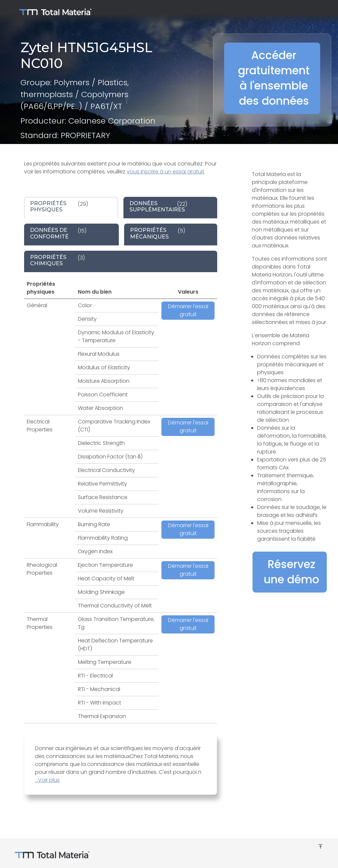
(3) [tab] (57, 260)
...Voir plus (47, 780)
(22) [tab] (158, 206)
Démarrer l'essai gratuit (188, 310)
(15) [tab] (58, 233)
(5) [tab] (158, 233)
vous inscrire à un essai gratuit (166, 172)
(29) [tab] (59, 206)
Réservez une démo (291, 572)
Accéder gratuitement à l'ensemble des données (274, 78)
